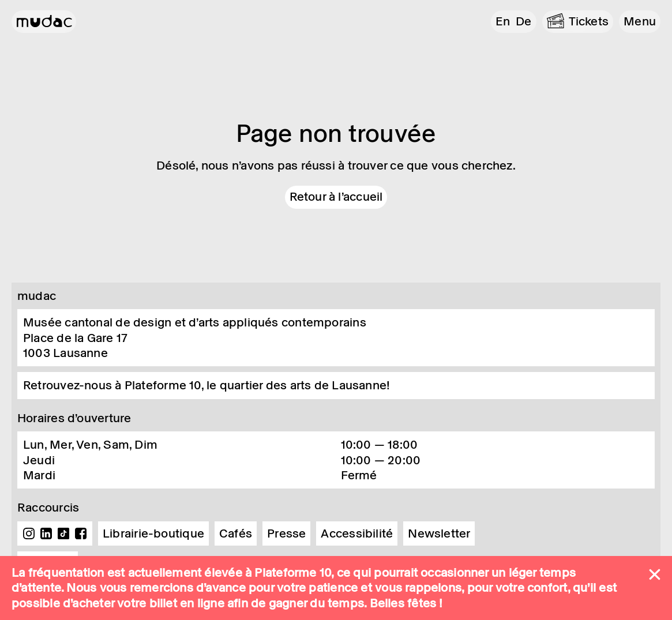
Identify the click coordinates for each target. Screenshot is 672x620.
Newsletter (439, 533)
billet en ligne (187, 603)
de (523, 21)
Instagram (29, 533)
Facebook (81, 533)
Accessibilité (357, 533)
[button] (640, 22)
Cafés (236, 533)
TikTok (63, 533)
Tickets (589, 21)
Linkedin (46, 533)
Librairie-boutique (153, 533)
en (503, 21)
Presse (286, 533)
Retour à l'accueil (336, 197)
